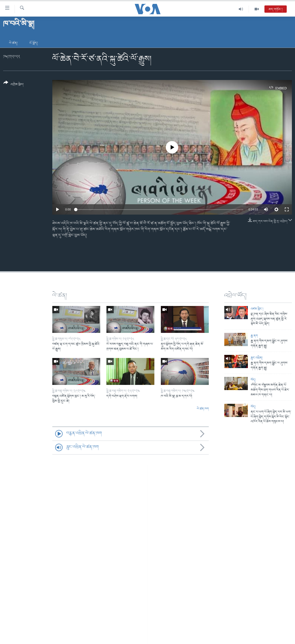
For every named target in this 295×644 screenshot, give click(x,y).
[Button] (13, 85)
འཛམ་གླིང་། (257, 309)
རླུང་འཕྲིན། (257, 358)
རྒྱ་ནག (254, 336)
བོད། (253, 380)
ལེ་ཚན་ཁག (203, 409)
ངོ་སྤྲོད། (34, 43)
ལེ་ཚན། (13, 43)
